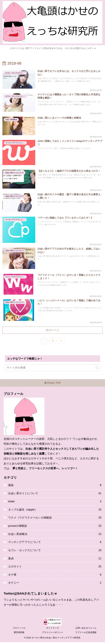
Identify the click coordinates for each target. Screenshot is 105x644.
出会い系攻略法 (55, 535)
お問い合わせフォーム (86, 630)
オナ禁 (55, 576)
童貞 (55, 560)
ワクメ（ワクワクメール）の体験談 (55, 519)
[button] (97, 368)
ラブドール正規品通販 (86, 634)
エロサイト (55, 568)
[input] (52, 368)
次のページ (52, 330)
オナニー (55, 585)
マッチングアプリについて (55, 543)
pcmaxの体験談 (55, 527)
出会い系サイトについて (55, 494)
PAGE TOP (52, 383)
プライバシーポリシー (52, 634)
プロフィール (19, 630)
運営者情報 (19, 634)
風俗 (55, 486)
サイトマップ (52, 630)
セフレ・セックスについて (55, 552)
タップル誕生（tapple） (55, 510)
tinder (55, 502)
